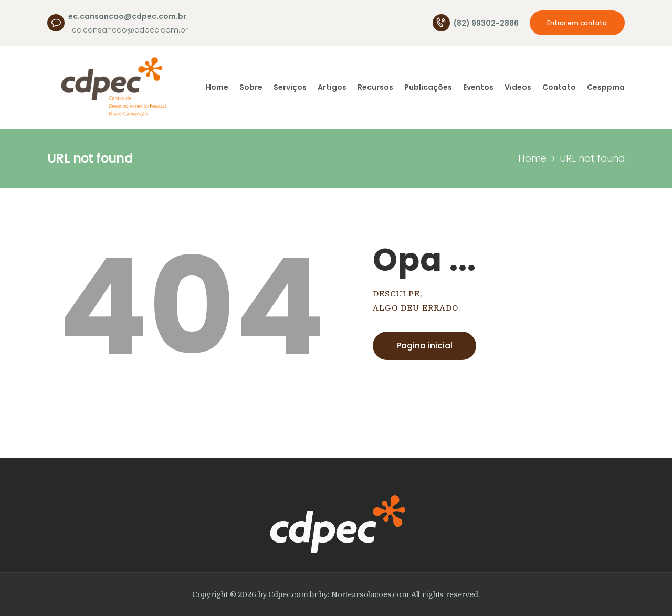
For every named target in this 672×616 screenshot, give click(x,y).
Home (532, 158)
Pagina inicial (424, 346)
